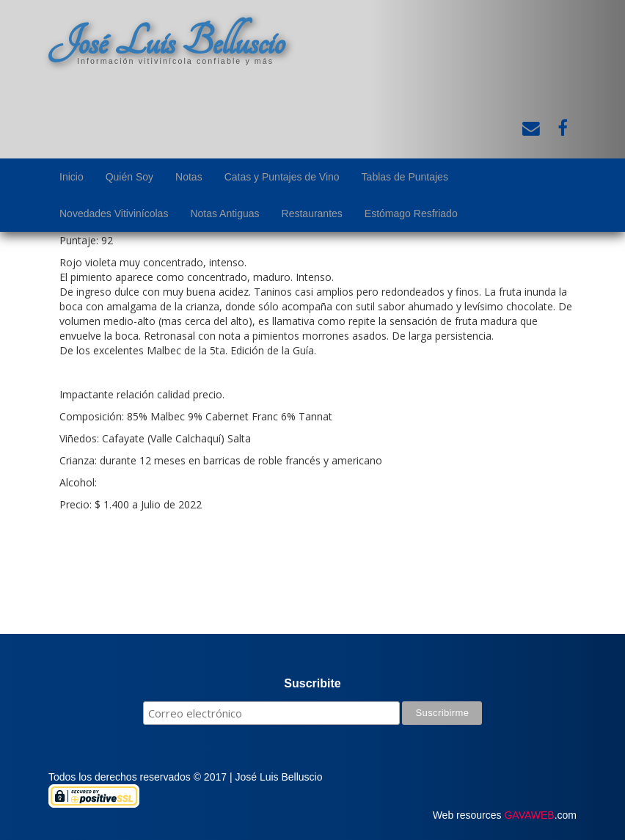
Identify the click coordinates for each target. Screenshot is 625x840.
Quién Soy (129, 177)
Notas (189, 177)
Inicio (72, 177)
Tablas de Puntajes (405, 177)
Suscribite (312, 683)
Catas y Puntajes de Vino (282, 177)
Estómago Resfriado (411, 213)
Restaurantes (312, 213)
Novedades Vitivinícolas (114, 213)
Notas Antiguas (224, 213)
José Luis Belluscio (167, 42)
